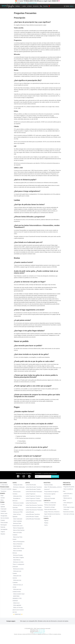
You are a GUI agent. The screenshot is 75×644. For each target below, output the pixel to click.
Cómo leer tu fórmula (69, 514)
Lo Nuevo (29, 6)
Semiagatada (4, 529)
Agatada (3, 507)
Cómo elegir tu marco (69, 507)
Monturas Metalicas (18, 510)
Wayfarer (3, 534)
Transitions (3, 491)
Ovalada (3, 520)
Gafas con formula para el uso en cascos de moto (18, 610)
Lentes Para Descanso (31, 503)
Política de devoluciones (50, 509)
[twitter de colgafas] (29, 476)
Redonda (3, 527)
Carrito (46, 525)
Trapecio (3, 532)
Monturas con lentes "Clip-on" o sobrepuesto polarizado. (18, 564)
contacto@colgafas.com (39, 633)
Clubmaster (4, 509)
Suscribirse (55, 476)
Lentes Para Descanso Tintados (34, 508)
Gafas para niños (17, 496)
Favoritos (47, 6)
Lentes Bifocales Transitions (33, 514)
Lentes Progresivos (31, 494)
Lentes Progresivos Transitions (33, 496)
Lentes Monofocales (31, 485)
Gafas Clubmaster (18, 519)
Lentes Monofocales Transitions (34, 487)
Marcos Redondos (18, 544)
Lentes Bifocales (30, 512)
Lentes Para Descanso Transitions (34, 505)
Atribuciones (47, 496)
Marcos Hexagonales (18, 528)
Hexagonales (4, 516)
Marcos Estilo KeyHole (19, 530)
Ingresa (72, 6)
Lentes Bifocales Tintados (32, 517)
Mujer (2, 496)
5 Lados (3, 504)
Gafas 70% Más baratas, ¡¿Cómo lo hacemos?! (53, 488)
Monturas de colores (18, 569)
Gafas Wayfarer (17, 546)
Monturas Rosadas (18, 555)
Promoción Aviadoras (6, 489)
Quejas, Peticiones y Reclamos (52, 512)
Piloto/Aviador (4, 523)
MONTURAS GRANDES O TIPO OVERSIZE (17, 598)
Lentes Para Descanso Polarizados (34, 510)
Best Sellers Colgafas (18, 558)
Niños (2, 500)
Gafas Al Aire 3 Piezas (19, 548)
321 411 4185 (23, 3)
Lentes (24, 6)
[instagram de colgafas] (24, 476)
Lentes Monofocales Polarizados (34, 492)
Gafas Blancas (17, 560)
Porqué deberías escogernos (51, 492)
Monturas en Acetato (18, 503)
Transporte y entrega (49, 507)
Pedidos (46, 523)
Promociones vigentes (50, 494)
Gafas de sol (16, 603)
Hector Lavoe (4, 513)
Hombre (3, 498)
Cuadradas (3, 511)
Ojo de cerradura (5, 518)
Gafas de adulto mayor (19, 594)
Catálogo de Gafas (18, 485)
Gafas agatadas (17, 605)
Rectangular (4, 525)
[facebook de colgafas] (18, 476)
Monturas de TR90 (18, 512)
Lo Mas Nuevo (4, 485)
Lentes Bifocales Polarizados (33, 519)
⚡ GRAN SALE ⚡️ (18, 614)
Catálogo (17, 6)
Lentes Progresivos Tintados (33, 498)
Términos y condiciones (50, 503)
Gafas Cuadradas (18, 521)
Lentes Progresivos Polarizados (34, 501)
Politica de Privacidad (50, 498)
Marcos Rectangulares (19, 542)
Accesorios (36, 6)
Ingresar (46, 521)
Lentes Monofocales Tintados (33, 489)
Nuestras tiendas (48, 485)
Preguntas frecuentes (69, 487)
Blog (41, 6)
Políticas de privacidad (50, 505)
